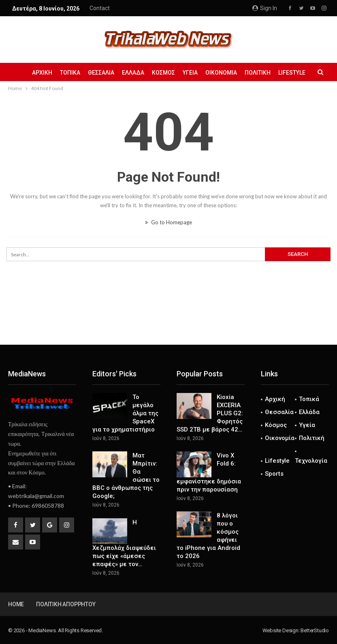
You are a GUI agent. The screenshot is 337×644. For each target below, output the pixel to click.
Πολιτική (258, 73)
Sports (274, 474)
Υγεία (190, 73)
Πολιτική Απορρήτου (66, 604)
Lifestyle (292, 73)
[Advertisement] (168, 318)
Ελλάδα (133, 73)
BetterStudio (315, 630)
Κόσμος (163, 73)
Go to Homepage (168, 222)
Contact (100, 8)
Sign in (265, 8)
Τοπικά (70, 73)
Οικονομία (221, 73)
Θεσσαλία (101, 73)
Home (16, 604)
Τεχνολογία (311, 461)
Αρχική (42, 73)
